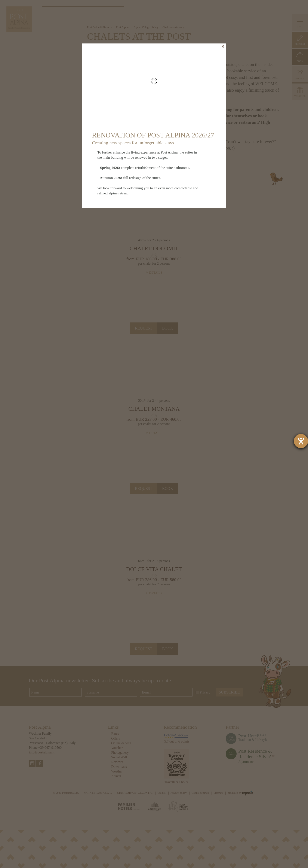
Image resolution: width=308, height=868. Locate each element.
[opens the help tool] (301, 441)
